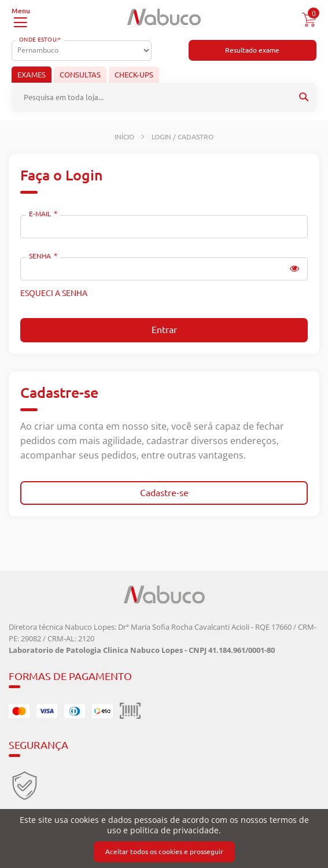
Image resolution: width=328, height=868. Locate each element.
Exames (32, 75)
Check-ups (134, 75)
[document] (164, 839)
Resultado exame (252, 50)
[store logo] (164, 17)
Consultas (80, 75)
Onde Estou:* (40, 40)
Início (125, 137)
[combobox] (164, 97)
